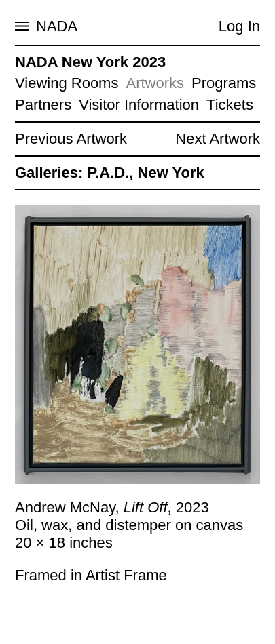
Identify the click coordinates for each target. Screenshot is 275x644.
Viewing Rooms (67, 83)
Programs (224, 83)
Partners (43, 105)
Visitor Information (139, 105)
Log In (239, 26)
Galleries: (49, 173)
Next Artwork (218, 139)
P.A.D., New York (145, 173)
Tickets (230, 105)
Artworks (155, 83)
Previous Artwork (71, 139)
